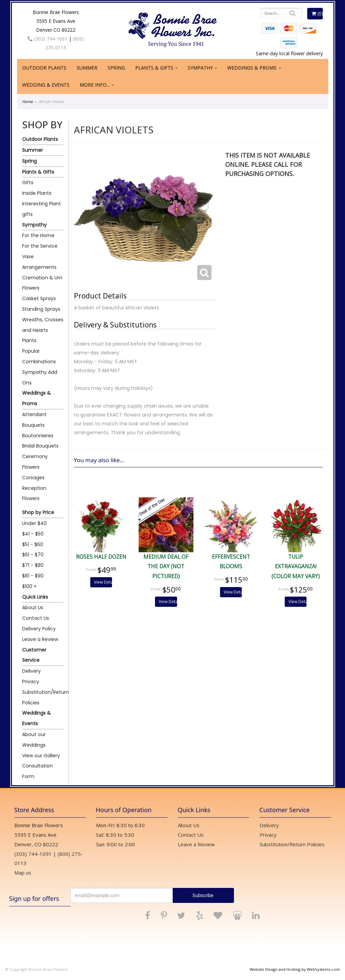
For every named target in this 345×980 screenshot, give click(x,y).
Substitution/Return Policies (43, 697)
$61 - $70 (33, 555)
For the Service (40, 246)
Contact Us (36, 618)
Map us (23, 873)
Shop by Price (38, 512)
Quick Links (35, 597)
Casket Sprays (39, 298)
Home (27, 101)
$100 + (29, 586)
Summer (87, 68)
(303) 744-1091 (48, 39)
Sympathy (200, 68)
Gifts (28, 182)
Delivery (32, 671)
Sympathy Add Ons (40, 377)
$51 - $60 (33, 544)
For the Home (38, 235)
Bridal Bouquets (40, 446)
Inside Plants (37, 193)
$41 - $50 (33, 534)
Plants (29, 340)
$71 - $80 (33, 565)
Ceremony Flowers (35, 462)
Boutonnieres (38, 436)
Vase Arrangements (39, 262)
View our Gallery (41, 756)
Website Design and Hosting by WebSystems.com (295, 969)
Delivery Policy (39, 629)
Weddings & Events (36, 718)
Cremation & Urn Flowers (42, 283)
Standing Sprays (41, 309)
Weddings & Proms (252, 68)
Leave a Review (40, 639)
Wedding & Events (46, 85)
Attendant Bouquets (34, 420)
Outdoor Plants (44, 68)
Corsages (33, 478)
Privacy (31, 682)
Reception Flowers (34, 493)
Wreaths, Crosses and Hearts (43, 325)
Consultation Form (37, 771)
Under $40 (34, 523)
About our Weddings (34, 740)
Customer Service (34, 655)
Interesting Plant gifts (42, 209)
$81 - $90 (33, 576)
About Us (33, 608)
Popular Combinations (39, 356)
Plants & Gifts (154, 68)
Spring (116, 68)
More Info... (95, 85)
